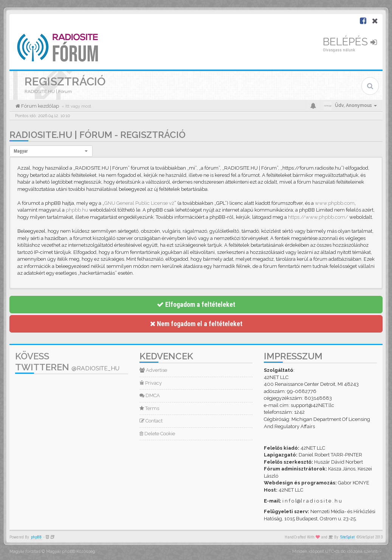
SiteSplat (347, 537)
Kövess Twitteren (67, 362)
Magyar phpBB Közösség (71, 551)
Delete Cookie (157, 434)
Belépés (350, 42)
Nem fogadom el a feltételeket (196, 324)
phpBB (36, 537)
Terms (149, 408)
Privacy (151, 383)
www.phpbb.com (335, 203)
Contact (151, 421)
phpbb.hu (77, 210)
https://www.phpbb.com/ (318, 217)
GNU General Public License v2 (139, 203)
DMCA (150, 395)
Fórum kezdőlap (40, 106)
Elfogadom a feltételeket (196, 304)
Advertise (153, 370)
